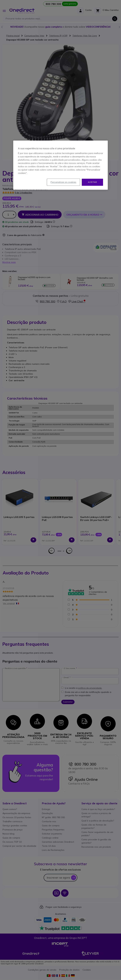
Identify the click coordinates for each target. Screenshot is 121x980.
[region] (60, 165)
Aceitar (92, 182)
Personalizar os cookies (63, 182)
